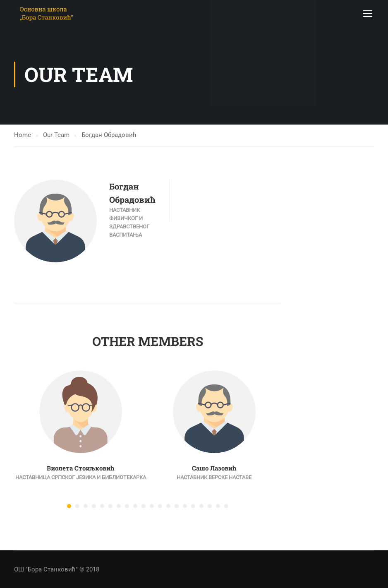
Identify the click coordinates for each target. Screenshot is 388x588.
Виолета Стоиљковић (81, 470)
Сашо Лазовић (214, 470)
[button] (69, 508)
